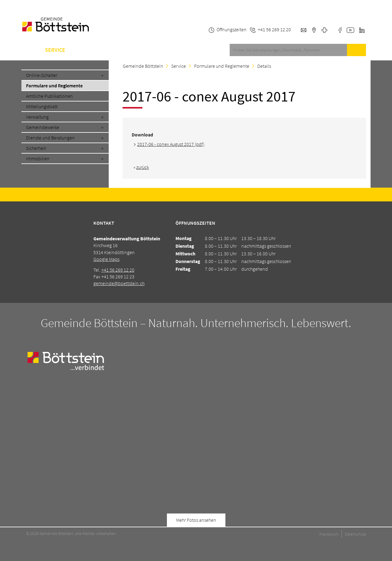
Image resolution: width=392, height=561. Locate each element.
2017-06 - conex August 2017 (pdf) (171, 144)
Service (55, 50)
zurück (143, 167)
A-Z (141, 50)
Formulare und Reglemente (54, 86)
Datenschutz (355, 534)
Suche (356, 50)
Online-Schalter (42, 75)
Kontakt (166, 50)
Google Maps (106, 259)
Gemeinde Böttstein (143, 66)
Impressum (329, 534)
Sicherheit (36, 148)
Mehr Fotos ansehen (196, 520)
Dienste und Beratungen (50, 138)
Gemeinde (87, 50)
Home (29, 50)
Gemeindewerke (43, 127)
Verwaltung (37, 117)
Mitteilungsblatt (42, 106)
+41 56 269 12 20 (118, 270)
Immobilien (38, 158)
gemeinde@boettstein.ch (119, 283)
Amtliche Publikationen (49, 96)
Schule (118, 50)
